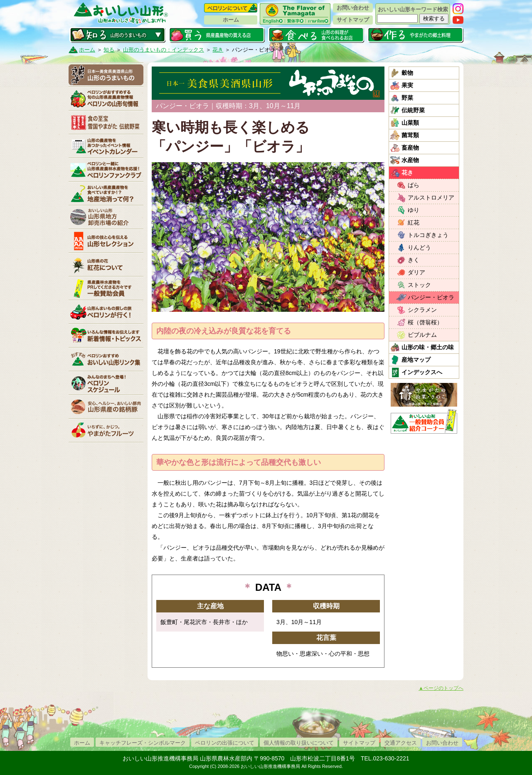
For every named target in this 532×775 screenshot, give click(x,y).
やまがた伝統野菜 (106, 122)
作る (415, 35)
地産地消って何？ (106, 193)
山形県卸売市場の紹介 (106, 217)
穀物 (407, 73)
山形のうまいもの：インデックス (164, 50)
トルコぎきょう (428, 235)
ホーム (231, 20)
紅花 (414, 222)
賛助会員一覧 (106, 288)
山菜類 (410, 123)
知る (117, 35)
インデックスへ (422, 372)
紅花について (106, 264)
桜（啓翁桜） (425, 322)
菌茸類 (410, 135)
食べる (316, 35)
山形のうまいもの (106, 75)
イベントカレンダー (106, 146)
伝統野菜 (413, 110)
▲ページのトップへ (441, 688)
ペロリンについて (231, 8)
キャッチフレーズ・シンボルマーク (143, 743)
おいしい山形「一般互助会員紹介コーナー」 (425, 421)
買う (217, 35)
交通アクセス (401, 743)
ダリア (416, 272)
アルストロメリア (431, 197)
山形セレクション (106, 241)
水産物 (410, 160)
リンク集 (106, 359)
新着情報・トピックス (106, 336)
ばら (414, 185)
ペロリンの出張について (225, 743)
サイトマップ (353, 20)
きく (414, 260)
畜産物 (410, 148)
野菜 (407, 98)
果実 (407, 85)
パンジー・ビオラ (431, 297)
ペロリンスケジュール (106, 383)
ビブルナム (422, 335)
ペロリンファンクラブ (106, 170)
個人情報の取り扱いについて (299, 743)
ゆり (414, 210)
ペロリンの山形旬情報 (106, 99)
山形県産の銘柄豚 (106, 407)
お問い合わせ (353, 8)
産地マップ (416, 360)
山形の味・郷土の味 (428, 347)
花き (218, 50)
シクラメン (422, 310)
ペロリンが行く (106, 312)
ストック (419, 285)
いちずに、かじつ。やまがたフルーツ (106, 430)
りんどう (419, 247)
